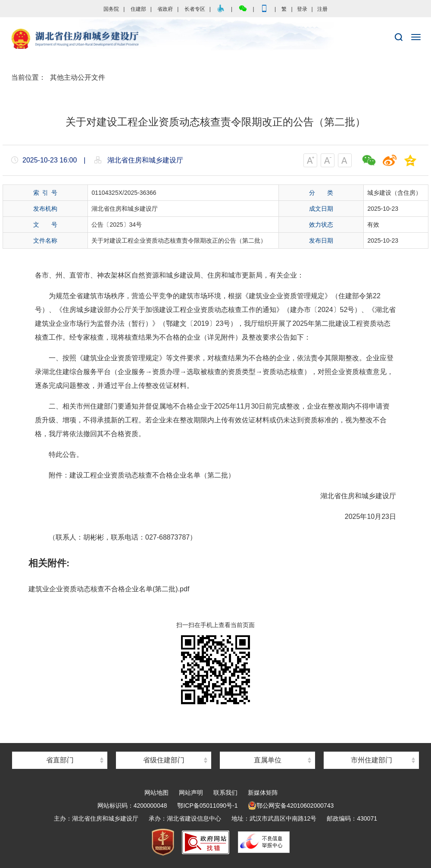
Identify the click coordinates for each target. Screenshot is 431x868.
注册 (322, 9)
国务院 (111, 9)
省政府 (165, 9)
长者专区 (195, 9)
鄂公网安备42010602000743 (291, 806)
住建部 (138, 9)
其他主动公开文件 (78, 77)
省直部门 (60, 760)
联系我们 (225, 793)
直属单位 (268, 760)
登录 (302, 9)
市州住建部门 (372, 760)
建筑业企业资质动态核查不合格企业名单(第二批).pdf (109, 589)
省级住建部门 (164, 760)
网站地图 (156, 793)
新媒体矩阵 (263, 793)
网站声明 (191, 793)
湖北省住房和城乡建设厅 (215, 39)
